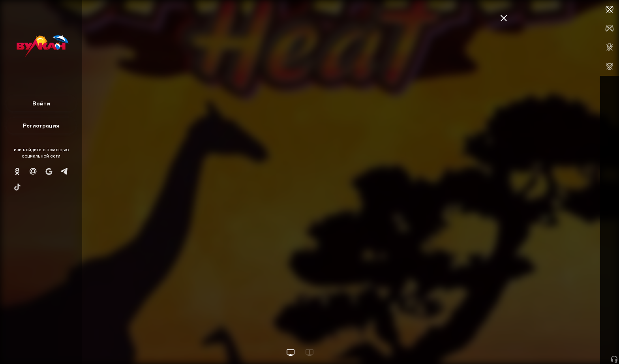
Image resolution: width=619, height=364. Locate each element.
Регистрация (41, 125)
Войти (41, 103)
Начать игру (559, 343)
